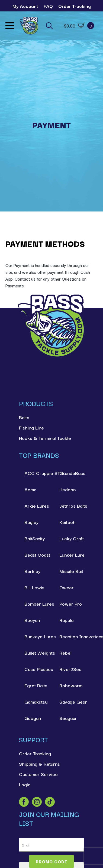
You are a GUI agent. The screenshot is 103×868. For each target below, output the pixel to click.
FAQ (48, 6)
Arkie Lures (37, 506)
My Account (25, 6)
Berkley (32, 571)
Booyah (32, 620)
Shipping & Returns (39, 764)
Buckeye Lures (37, 636)
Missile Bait (71, 571)
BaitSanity (35, 538)
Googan (33, 718)
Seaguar (68, 718)
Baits (24, 417)
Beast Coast (37, 555)
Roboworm (71, 685)
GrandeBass (72, 473)
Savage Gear (72, 702)
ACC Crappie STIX (37, 473)
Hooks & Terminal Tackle (45, 438)
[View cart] (79, 26)
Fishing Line (31, 427)
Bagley (31, 522)
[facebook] (24, 802)
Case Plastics (37, 669)
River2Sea (70, 669)
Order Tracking (75, 6)
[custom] (50, 802)
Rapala (66, 620)
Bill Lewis (34, 587)
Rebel (65, 653)
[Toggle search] (49, 26)
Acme (30, 489)
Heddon (67, 489)
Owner (67, 587)
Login (25, 784)
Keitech (67, 522)
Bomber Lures (37, 604)
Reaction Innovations (72, 636)
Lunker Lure (72, 555)
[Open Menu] (10, 26)
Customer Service (38, 774)
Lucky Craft (72, 538)
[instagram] (37, 802)
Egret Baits (36, 685)
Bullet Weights (37, 653)
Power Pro (71, 604)
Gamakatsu (36, 702)
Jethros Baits (72, 506)
